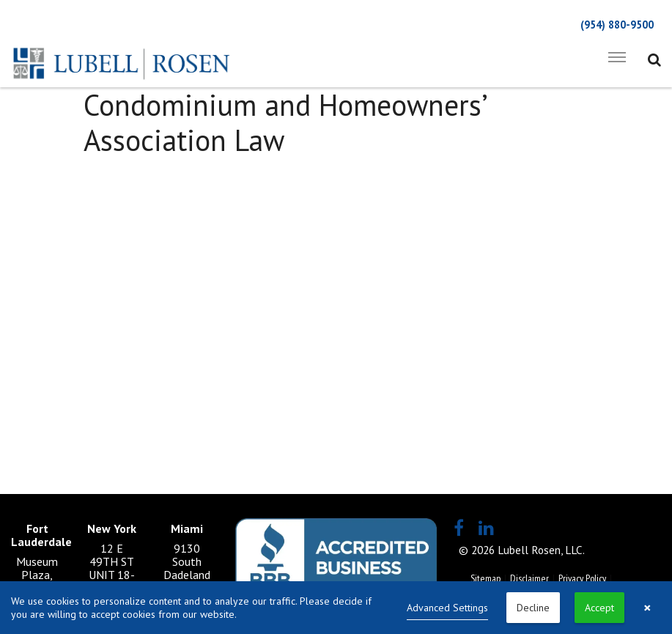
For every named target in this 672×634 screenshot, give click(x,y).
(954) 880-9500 (617, 25)
